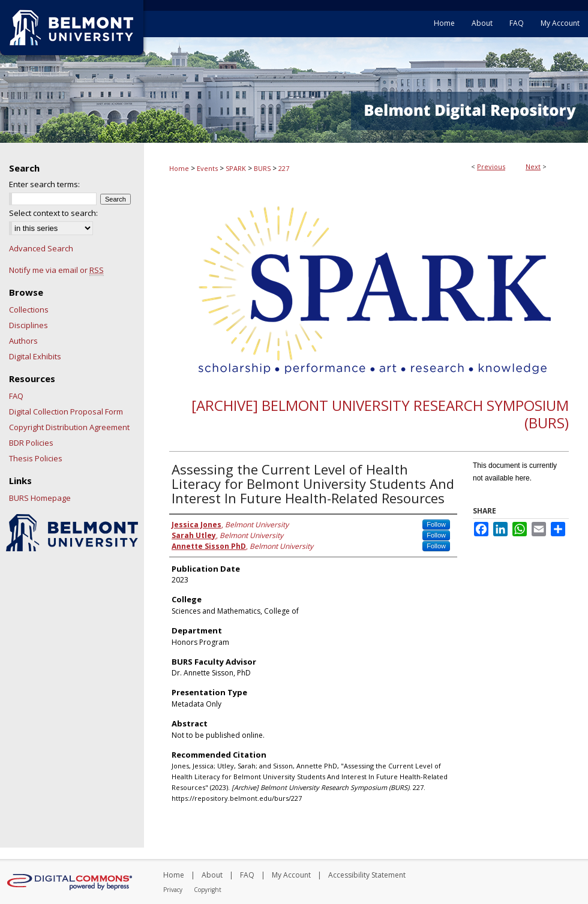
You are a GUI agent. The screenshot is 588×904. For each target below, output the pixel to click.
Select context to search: (53, 213)
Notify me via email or (56, 270)
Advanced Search (41, 248)
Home (179, 168)
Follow (436, 524)
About (212, 875)
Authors (23, 341)
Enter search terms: (44, 184)
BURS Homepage (40, 498)
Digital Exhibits (35, 356)
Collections (29, 310)
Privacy (173, 890)
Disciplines (28, 325)
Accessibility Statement (367, 875)
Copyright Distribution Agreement (69, 427)
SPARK (236, 168)
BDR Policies (31, 443)
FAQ (16, 396)
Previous (491, 166)
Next (533, 166)
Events (207, 168)
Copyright (208, 890)
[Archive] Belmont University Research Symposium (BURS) (380, 414)
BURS (262, 168)
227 (284, 168)
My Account (291, 875)
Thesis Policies (36, 458)
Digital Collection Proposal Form (66, 412)
